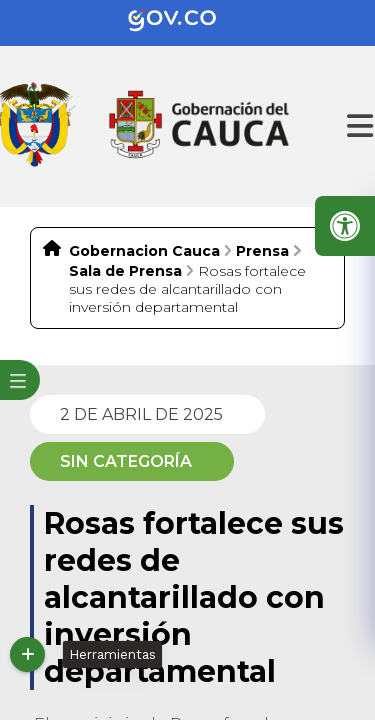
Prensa (262, 251)
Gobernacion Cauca (144, 251)
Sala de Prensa (125, 271)
